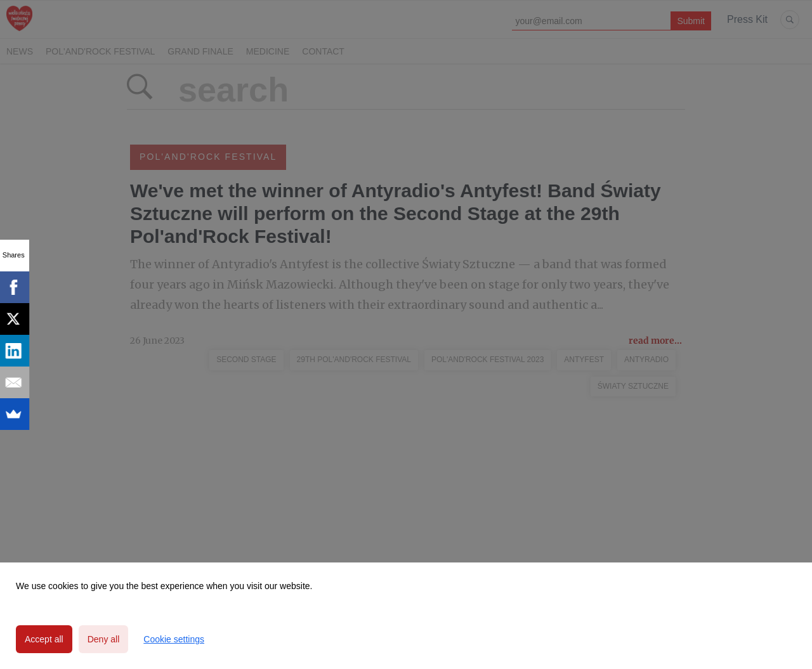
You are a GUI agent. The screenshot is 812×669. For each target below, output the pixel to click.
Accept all (44, 639)
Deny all (104, 639)
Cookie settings (174, 639)
